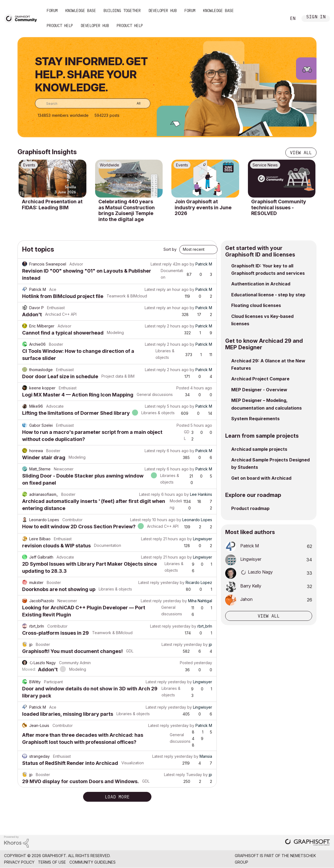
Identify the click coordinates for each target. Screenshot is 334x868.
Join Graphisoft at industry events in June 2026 (203, 207)
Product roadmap (250, 508)
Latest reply (161, 264)
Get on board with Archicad (261, 478)
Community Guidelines (93, 862)
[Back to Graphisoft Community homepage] (22, 18)
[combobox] (93, 103)
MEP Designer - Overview (259, 390)
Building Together (122, 11)
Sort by (170, 249)
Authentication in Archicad (261, 284)
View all (301, 153)
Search (276, 19)
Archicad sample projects (259, 449)
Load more (117, 797)
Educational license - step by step (268, 295)
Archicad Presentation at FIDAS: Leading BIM (52, 205)
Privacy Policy (19, 862)
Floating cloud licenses (256, 305)
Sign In (316, 17)
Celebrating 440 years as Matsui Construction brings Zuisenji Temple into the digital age (127, 210)
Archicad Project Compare (260, 379)
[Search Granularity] (135, 103)
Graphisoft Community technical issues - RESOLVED (279, 207)
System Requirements (255, 419)
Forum (52, 11)
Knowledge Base (81, 11)
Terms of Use (52, 862)
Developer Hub (163, 11)
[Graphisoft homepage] (307, 843)
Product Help (60, 26)
